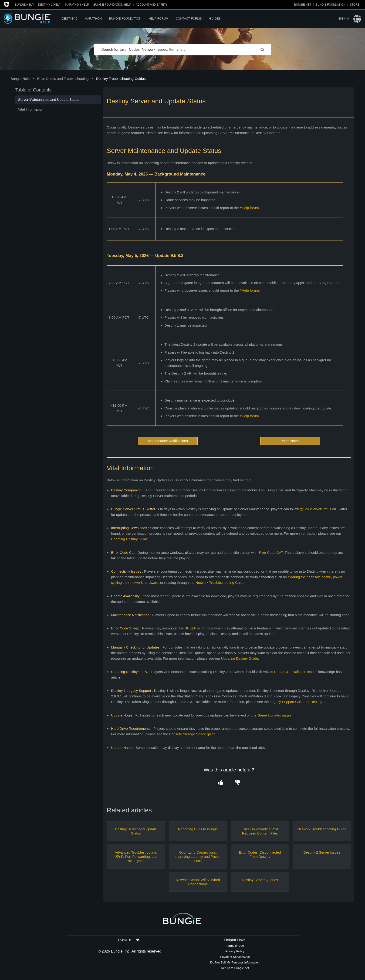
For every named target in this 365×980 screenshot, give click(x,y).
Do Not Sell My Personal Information (235, 962)
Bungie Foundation (331, 5)
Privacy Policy (235, 951)
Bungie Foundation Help (112, 5)
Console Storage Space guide (192, 734)
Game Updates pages (274, 715)
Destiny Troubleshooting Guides (121, 79)
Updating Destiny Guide (129, 539)
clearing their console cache (309, 577)
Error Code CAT (271, 553)
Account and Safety (152, 5)
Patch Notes (290, 441)
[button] (221, 783)
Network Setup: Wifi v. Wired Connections (198, 882)
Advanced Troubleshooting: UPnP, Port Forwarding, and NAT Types (136, 857)
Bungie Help (24, 5)
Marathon (93, 19)
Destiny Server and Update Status (136, 831)
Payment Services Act (235, 957)
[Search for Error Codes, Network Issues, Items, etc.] (182, 50)
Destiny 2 (69, 19)
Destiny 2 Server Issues (322, 852)
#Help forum (249, 208)
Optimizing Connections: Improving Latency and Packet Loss (198, 857)
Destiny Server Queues (260, 880)
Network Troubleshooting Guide (220, 583)
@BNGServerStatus (315, 509)
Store (355, 5)
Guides (215, 19)
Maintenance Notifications (168, 441)
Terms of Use (235, 946)
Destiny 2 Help (49, 5)
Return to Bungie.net (235, 968)
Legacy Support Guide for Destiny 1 (297, 702)
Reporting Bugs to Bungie (198, 829)
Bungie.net (303, 5)
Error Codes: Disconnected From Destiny (260, 854)
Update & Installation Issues (296, 672)
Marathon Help (77, 5)
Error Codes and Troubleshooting (63, 79)
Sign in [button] (344, 19)
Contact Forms (189, 19)
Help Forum (158, 19)
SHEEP (191, 628)
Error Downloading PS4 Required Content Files (260, 831)
